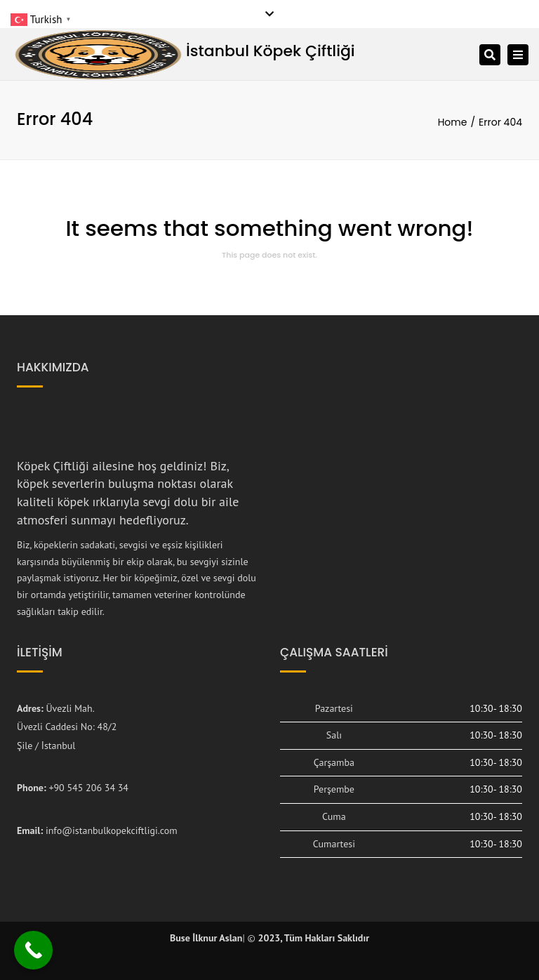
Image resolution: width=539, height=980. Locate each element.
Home (453, 122)
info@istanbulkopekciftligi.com (112, 830)
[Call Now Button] (33, 950)
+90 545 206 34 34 (88, 788)
